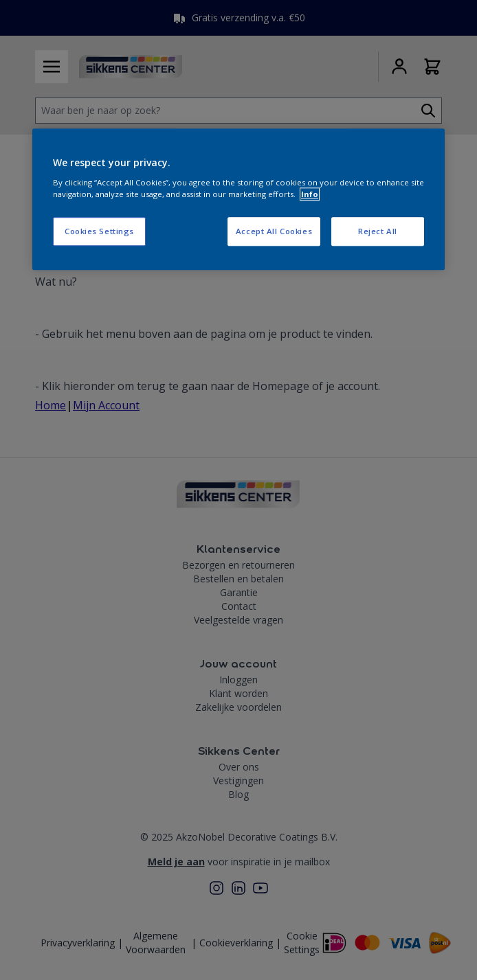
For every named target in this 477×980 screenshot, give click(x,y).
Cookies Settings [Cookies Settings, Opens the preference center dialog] (99, 231)
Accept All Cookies (274, 231)
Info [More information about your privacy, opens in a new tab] (310, 194)
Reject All (378, 231)
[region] (238, 199)
